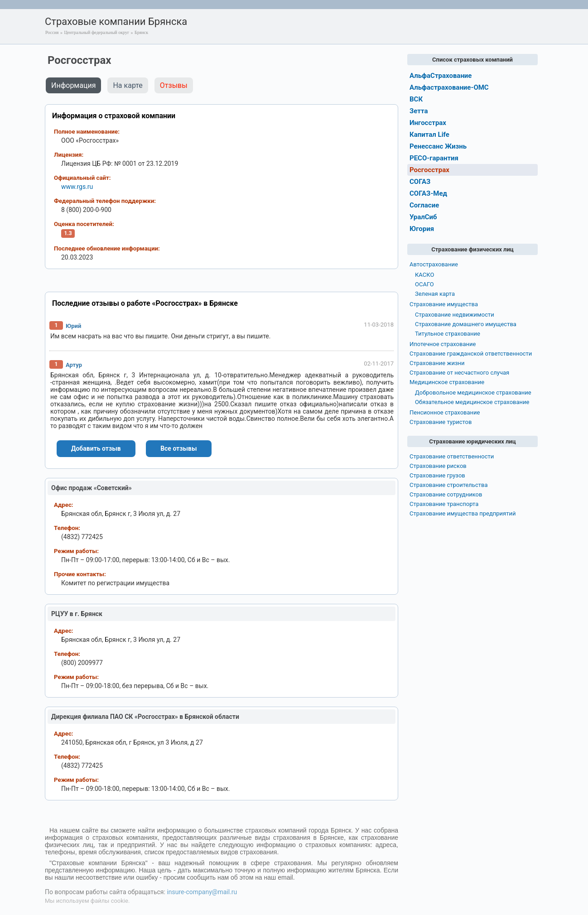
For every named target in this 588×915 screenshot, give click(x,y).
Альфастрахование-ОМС (449, 87)
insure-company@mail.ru (202, 892)
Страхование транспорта (444, 504)
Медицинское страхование (447, 382)
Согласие (424, 205)
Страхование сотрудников (446, 494)
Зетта (419, 111)
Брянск (141, 32)
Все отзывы (178, 448)
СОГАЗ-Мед (428, 193)
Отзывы (174, 85)
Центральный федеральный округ (96, 32)
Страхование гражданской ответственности (471, 354)
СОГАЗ (420, 182)
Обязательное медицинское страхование (472, 402)
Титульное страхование (448, 334)
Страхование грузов (437, 475)
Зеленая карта (435, 294)
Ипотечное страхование (443, 344)
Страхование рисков (438, 466)
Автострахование (434, 264)
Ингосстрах (428, 123)
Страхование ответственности (452, 456)
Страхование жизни (437, 363)
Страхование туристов (441, 422)
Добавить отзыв (96, 448)
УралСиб (423, 217)
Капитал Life (429, 135)
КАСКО (424, 275)
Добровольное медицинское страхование (473, 392)
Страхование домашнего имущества (466, 324)
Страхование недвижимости (455, 315)
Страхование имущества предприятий (463, 513)
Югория (422, 229)
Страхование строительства (449, 485)
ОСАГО (424, 284)
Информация (73, 85)
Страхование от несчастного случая (459, 373)
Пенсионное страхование (445, 412)
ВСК (416, 99)
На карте (128, 85)
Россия (52, 32)
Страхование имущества (444, 304)
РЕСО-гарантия (434, 158)
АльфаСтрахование (441, 76)
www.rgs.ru (77, 187)
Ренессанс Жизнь (438, 146)
